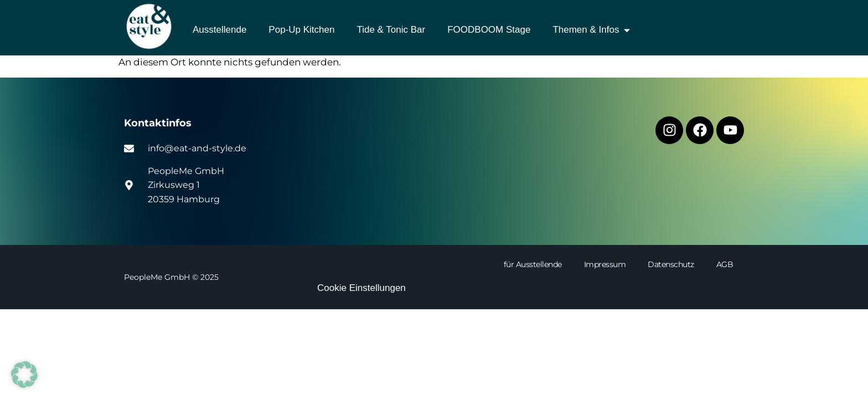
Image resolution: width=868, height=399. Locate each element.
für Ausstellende (533, 264)
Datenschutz (671, 264)
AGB (725, 264)
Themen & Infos (592, 30)
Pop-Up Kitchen (301, 30)
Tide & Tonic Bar (391, 30)
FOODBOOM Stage (489, 30)
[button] (24, 375)
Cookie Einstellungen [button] (361, 288)
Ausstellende (219, 30)
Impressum (605, 264)
